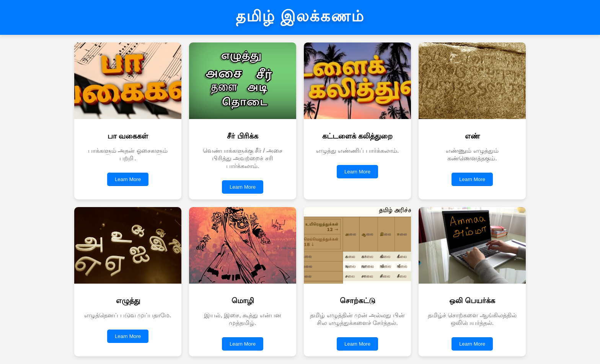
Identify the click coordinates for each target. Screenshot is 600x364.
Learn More (128, 179)
